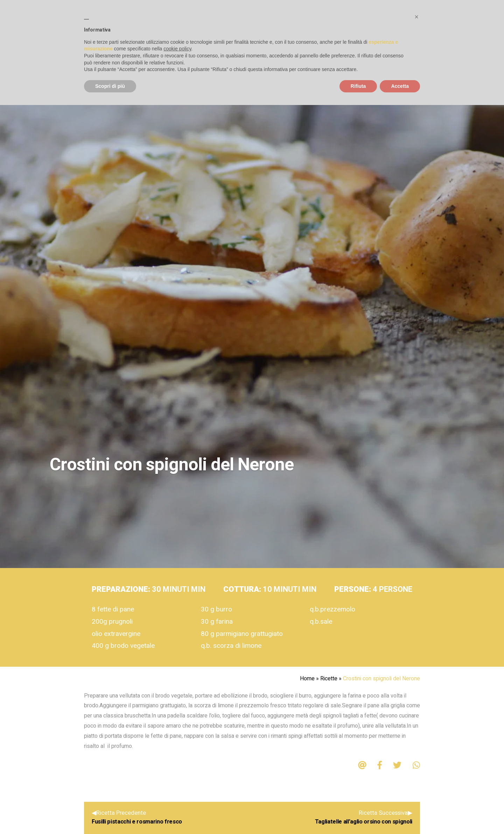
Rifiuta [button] (358, 86)
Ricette (329, 679)
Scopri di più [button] (110, 86)
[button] (416, 17)
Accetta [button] (400, 86)
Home (307, 679)
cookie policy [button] (177, 49)
